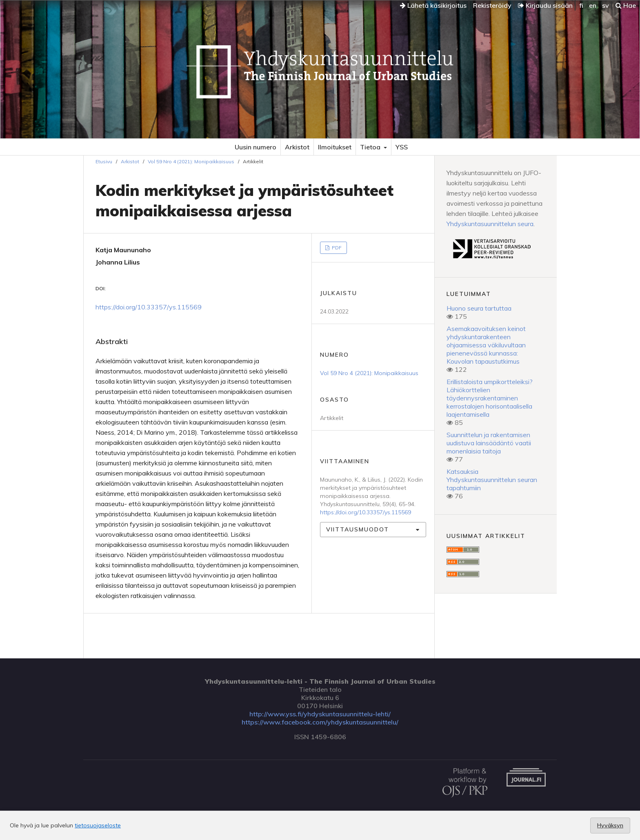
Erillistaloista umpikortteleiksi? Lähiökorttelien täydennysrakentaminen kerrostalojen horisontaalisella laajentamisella (490, 398)
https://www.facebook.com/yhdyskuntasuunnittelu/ (320, 722)
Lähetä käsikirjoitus (433, 5)
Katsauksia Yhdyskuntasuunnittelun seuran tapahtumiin (492, 480)
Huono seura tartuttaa (479, 308)
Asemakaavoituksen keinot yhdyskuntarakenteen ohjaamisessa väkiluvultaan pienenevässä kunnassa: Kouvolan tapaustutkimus (486, 345)
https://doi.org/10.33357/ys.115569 (149, 307)
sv (606, 5)
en (593, 5)
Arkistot (297, 147)
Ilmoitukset (335, 147)
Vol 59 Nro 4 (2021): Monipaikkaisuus (191, 161)
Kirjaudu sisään (545, 5)
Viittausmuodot (358, 529)
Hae (626, 5)
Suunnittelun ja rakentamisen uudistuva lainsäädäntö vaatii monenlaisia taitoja (489, 443)
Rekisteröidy (492, 5)
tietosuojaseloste (98, 825)
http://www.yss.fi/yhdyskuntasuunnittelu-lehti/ (320, 714)
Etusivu (104, 161)
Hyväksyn (610, 825)
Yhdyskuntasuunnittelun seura (490, 224)
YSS (402, 147)
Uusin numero (256, 147)
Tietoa (371, 147)
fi (581, 5)
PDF (336, 248)
